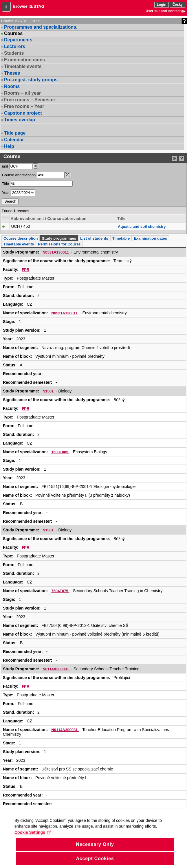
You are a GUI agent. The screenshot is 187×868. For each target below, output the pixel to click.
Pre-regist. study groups (31, 80)
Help (9, 146)
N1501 (49, 391)
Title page (15, 133)
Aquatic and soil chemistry (142, 226)
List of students (94, 238)
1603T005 (60, 452)
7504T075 (60, 591)
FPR (25, 270)
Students (14, 53)
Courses (13, 34)
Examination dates (24, 60)
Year (6, 193)
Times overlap (20, 120)
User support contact (163, 11)
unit (5, 166)
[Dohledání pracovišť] (35, 166)
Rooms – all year (22, 93)
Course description (21, 238)
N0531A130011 (56, 252)
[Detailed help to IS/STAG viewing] (182, 158)
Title (5, 184)
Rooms (12, 86)
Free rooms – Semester (30, 100)
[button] (6, 7)
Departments (18, 40)
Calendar (14, 140)
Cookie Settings (33, 838)
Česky (178, 5)
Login (162, 5)
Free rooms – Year (24, 106)
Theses (12, 73)
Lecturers (15, 46)
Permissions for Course (59, 244)
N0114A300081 (56, 669)
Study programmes (59, 238)
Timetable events (23, 66)
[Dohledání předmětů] (68, 175)
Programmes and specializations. (41, 27)
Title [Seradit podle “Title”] (121, 219)
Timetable (121, 238)
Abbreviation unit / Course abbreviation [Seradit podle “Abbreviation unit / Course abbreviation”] (48, 219)
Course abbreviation (19, 175)
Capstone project (23, 113)
